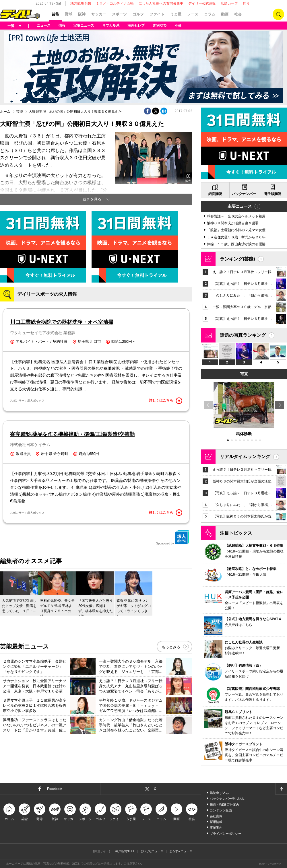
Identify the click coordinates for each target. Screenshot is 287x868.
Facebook (55, 789)
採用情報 (216, 822)
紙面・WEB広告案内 (224, 805)
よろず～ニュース (181, 851)
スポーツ (119, 14)
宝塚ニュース (84, 26)
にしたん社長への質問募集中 (161, 3)
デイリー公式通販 (202, 3)
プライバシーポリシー (226, 834)
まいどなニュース (152, 851)
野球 (69, 14)
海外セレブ (136, 26)
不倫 (178, 26)
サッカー (99, 14)
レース (193, 14)
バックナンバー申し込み (227, 799)
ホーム (5, 112)
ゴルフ (138, 14)
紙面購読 (215, 194)
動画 (225, 14)
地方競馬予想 (81, 3)
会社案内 (216, 816)
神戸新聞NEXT (125, 851)
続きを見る (92, 199)
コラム (210, 14)
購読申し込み (219, 793)
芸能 (55, 14)
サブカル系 (111, 26)
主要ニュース (240, 206)
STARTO (160, 26)
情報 (62, 26)
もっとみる (171, 647)
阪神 (82, 14)
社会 (238, 14)
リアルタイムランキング (245, 457)
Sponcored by (173, 538)
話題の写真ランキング (243, 335)
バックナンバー (244, 194)
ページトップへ (281, 789)
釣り (246, 3)
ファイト (157, 14)
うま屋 (176, 14)
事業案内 (216, 828)
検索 (278, 14)
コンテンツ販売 (221, 810)
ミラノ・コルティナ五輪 (115, 3)
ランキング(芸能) (237, 259)
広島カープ (229, 3)
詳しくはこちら (166, 401)
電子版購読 (273, 194)
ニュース (44, 26)
